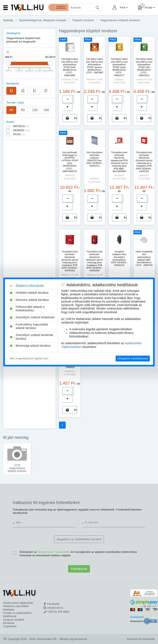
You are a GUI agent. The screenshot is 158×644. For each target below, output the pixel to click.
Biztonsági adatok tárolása (30, 346)
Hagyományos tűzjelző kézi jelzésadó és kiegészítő (23, 40)
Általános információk (27, 286)
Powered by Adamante (141, 639)
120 (35, 110)
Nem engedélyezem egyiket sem (29, 358)
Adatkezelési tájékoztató (18, 603)
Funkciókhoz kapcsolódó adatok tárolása (29, 326)
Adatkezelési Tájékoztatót (54, 552)
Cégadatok (10, 626)
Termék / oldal (15, 103)
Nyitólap (8, 20)
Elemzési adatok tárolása (29, 300)
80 (23, 110)
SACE (19, 134)
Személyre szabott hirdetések (32, 317)
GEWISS (21, 130)
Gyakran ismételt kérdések (14, 621)
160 (46, 110)
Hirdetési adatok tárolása (29, 293)
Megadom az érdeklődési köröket (79, 539)
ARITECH (21, 126)
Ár (8, 52)
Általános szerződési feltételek (16, 608)
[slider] (9, 63)
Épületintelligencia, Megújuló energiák (43, 20)
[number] (73, 99)
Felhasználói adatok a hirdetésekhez (27, 309)
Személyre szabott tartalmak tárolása (31, 337)
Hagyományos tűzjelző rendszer (120, 20)
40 (11, 110)
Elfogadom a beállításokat (133, 358)
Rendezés (13, 83)
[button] (123, 8)
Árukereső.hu (137, 621)
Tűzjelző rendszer (83, 20)
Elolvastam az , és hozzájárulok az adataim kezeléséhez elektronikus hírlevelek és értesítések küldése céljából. (78, 554)
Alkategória (13, 33)
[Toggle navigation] (6, 8)
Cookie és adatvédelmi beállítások (17, 615)
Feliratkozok (79, 569)
